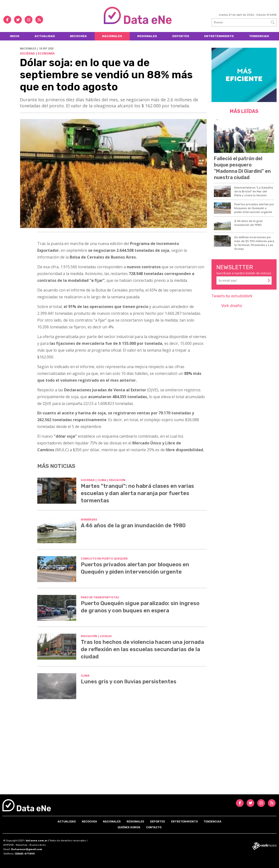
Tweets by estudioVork (232, 296)
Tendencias (259, 36)
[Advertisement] (139, 753)
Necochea (78, 36)
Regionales (147, 36)
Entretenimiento (219, 36)
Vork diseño (232, 306)
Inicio (15, 36)
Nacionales (112, 36)
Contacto (154, 827)
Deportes (181, 36)
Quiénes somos (129, 827)
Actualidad (45, 36)
